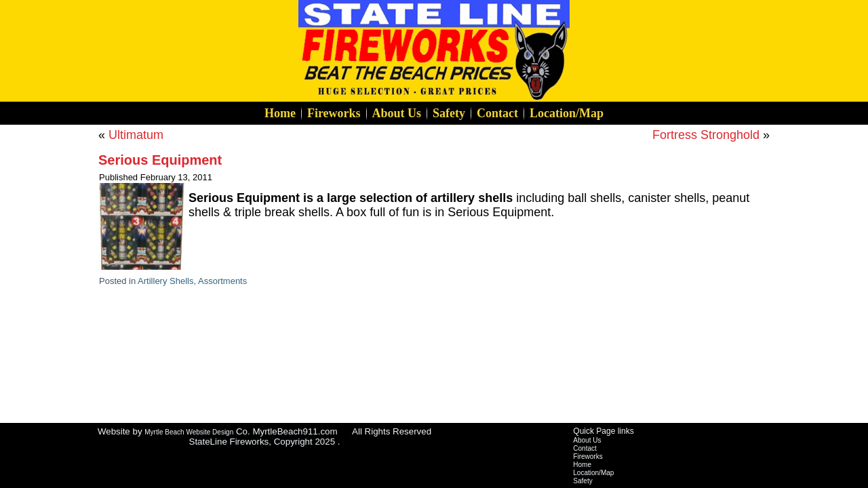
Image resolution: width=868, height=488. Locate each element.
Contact (497, 113)
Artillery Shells (165, 281)
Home (280, 113)
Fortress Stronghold (706, 135)
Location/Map (567, 113)
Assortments (222, 281)
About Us (397, 113)
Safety (449, 113)
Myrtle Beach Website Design (189, 432)
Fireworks (334, 113)
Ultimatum (136, 135)
